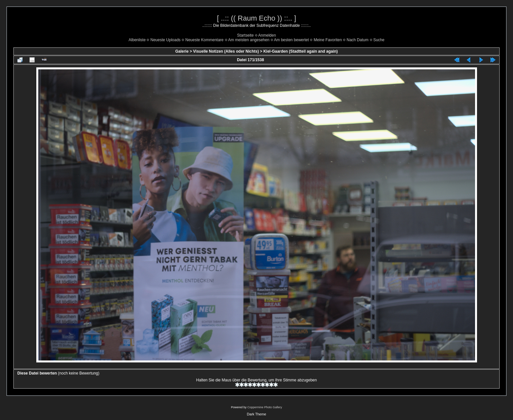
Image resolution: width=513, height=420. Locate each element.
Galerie (182, 51)
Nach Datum (358, 40)
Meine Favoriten (328, 40)
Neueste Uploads (166, 40)
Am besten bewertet (291, 40)
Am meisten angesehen (249, 40)
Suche (379, 40)
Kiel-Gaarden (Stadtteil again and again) (301, 51)
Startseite (246, 35)
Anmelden (267, 35)
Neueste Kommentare (205, 40)
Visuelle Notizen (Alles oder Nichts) (226, 51)
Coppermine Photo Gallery (265, 407)
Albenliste (137, 40)
